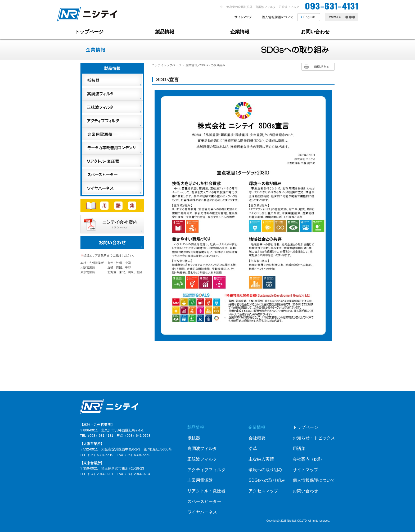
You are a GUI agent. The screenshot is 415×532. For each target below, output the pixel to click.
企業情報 (240, 32)
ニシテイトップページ (166, 65)
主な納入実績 (261, 459)
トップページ (89, 32)
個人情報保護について (314, 480)
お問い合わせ (315, 32)
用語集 (299, 448)
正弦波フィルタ (202, 459)
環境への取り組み (265, 470)
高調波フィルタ (202, 448)
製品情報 (165, 32)
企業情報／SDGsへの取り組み (205, 65)
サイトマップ (305, 470)
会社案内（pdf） (308, 459)
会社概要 (257, 438)
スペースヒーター (204, 501)
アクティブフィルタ (206, 470)
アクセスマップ (263, 491)
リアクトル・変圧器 (206, 491)
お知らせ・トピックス (314, 438)
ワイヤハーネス (202, 512)
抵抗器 (194, 438)
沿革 (253, 448)
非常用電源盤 (200, 480)
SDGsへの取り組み (267, 480)
